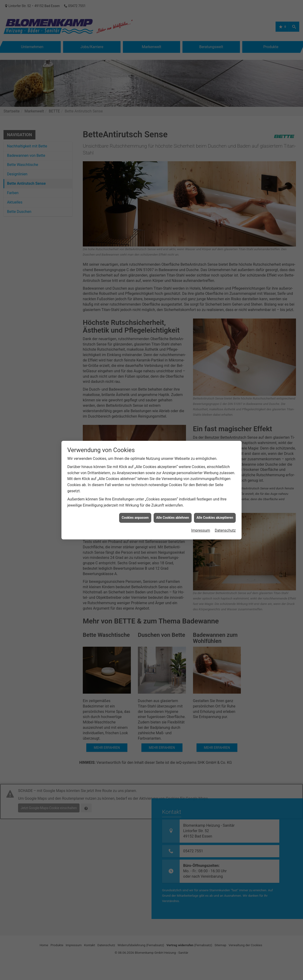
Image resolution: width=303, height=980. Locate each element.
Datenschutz (225, 500)
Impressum (201, 500)
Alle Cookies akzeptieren (215, 487)
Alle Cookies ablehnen (173, 487)
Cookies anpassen (135, 487)
